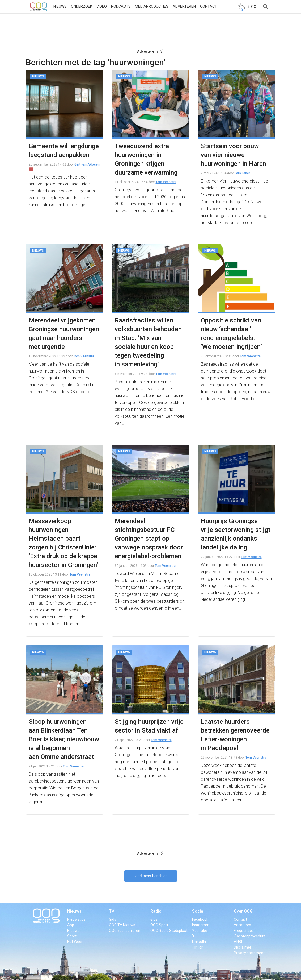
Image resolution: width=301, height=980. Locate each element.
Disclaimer (243, 947)
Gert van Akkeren (87, 164)
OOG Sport (159, 925)
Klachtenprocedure (250, 936)
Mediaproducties (152, 6)
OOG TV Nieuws (122, 925)
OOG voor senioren (125, 931)
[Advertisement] (150, 33)
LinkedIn (199, 942)
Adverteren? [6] (150, 853)
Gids (113, 919)
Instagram (201, 925)
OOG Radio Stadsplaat (169, 931)
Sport (72, 936)
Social (198, 911)
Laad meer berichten (150, 876)
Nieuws (60, 6)
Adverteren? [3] (150, 51)
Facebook (200, 919)
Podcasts (121, 6)
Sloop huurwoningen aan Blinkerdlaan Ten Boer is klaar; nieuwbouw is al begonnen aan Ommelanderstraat (64, 739)
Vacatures (242, 925)
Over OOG (243, 911)
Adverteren (184, 6)
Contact (209, 6)
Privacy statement (249, 953)
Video (102, 6)
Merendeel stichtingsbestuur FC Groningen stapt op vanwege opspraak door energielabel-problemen (149, 539)
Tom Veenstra (166, 182)
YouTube (200, 931)
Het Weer (75, 942)
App (71, 925)
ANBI (238, 942)
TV (112, 911)
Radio (156, 911)
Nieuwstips (76, 919)
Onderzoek (82, 6)
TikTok (198, 947)
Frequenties (244, 931)
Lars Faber (242, 173)
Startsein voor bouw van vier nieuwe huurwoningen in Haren (234, 155)
